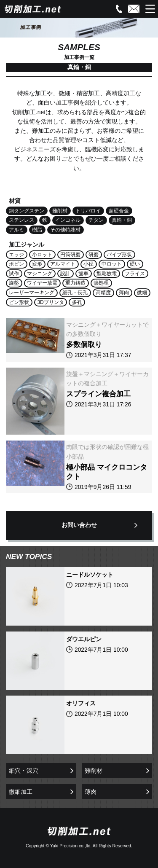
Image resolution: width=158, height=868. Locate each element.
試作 (14, 274)
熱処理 (101, 283)
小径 (88, 264)
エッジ (16, 255)
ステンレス (21, 220)
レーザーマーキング (32, 293)
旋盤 (14, 283)
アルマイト (63, 264)
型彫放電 (107, 274)
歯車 (83, 274)
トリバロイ (88, 211)
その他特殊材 (65, 230)
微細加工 (21, 792)
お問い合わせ (79, 525)
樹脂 (37, 230)
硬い (135, 264)
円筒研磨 (70, 255)
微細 (142, 293)
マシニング (40, 274)
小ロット (42, 255)
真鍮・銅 (122, 220)
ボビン (16, 264)
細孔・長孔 (75, 293)
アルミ (16, 230)
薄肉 (124, 293)
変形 (37, 264)
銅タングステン (27, 211)
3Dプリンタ (51, 302)
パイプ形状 (119, 255)
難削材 (60, 211)
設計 (65, 274)
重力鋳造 (75, 283)
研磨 (94, 255)
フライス (135, 274)
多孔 (77, 302)
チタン (96, 220)
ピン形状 (19, 302)
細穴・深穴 (24, 771)
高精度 (103, 293)
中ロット (112, 264)
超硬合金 (119, 211)
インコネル (68, 220)
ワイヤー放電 (42, 283)
